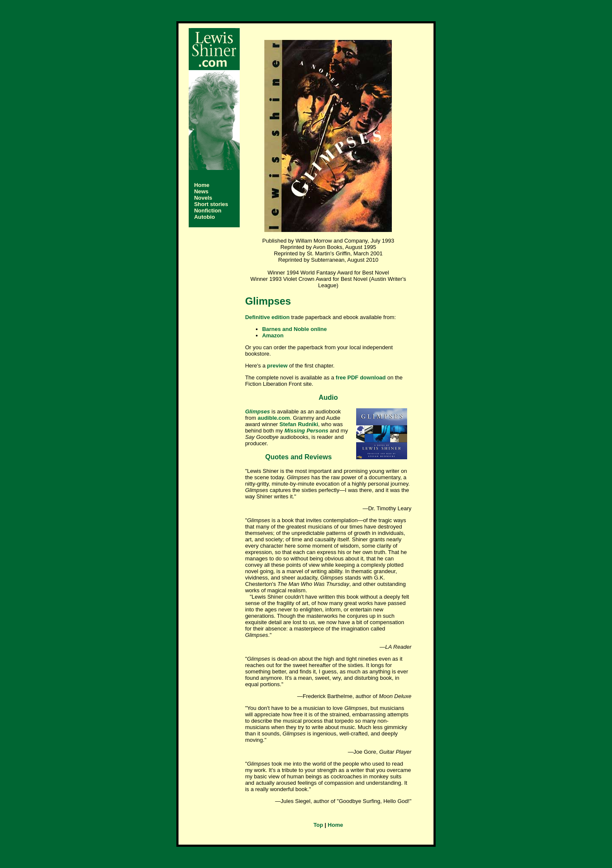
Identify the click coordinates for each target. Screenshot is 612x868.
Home (202, 185)
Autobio (205, 217)
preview (277, 366)
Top (318, 825)
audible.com (274, 418)
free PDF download (361, 377)
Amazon (273, 335)
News (201, 191)
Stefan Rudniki (299, 424)
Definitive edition (268, 317)
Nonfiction (208, 211)
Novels (203, 198)
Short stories (211, 204)
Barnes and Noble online (295, 329)
